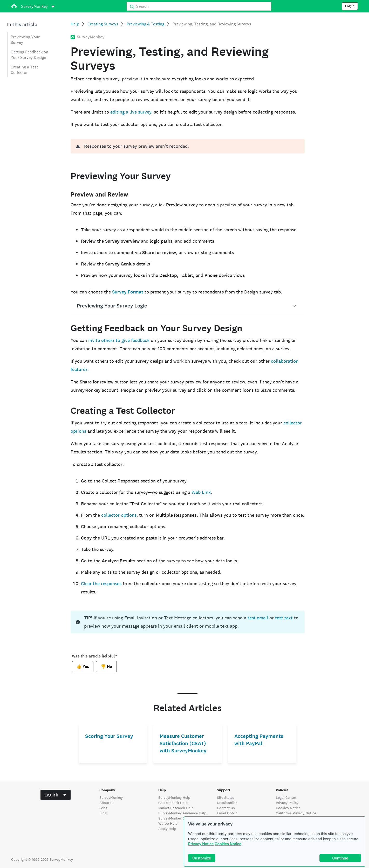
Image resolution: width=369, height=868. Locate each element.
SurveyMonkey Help (174, 797)
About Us (107, 803)
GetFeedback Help (173, 803)
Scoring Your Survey (109, 736)
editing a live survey (131, 112)
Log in (350, 6)
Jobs (103, 808)
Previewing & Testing (145, 24)
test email (258, 618)
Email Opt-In (227, 813)
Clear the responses (101, 583)
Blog (103, 813)
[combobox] (56, 795)
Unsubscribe (227, 803)
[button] (187, 306)
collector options (119, 515)
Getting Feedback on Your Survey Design (29, 55)
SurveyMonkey (111, 797)
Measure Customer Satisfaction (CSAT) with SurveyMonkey (183, 743)
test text (284, 618)
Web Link (201, 492)
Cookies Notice (228, 844)
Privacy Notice (201, 844)
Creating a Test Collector (24, 70)
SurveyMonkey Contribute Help (183, 818)
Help (75, 24)
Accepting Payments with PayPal (259, 740)
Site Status (226, 797)
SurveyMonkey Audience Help (182, 813)
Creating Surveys (103, 24)
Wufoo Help (168, 823)
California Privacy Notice (296, 813)
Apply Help (167, 829)
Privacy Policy (287, 803)
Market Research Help (176, 808)
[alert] (187, 146)
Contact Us (226, 808)
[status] (187, 622)
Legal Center (286, 797)
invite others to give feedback (119, 340)
